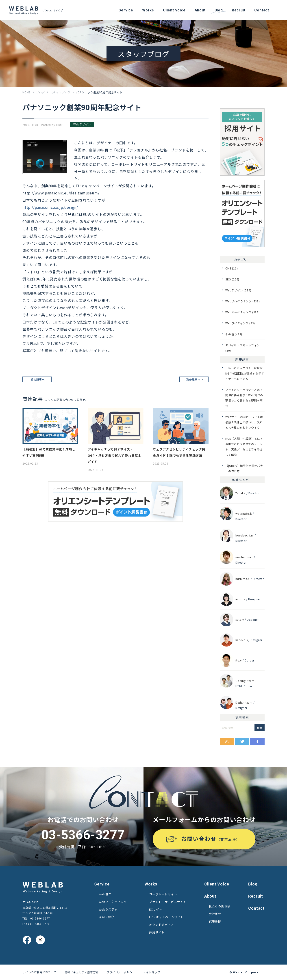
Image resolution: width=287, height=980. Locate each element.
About (210, 896)
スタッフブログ (61, 92)
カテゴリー (242, 260)
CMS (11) (232, 268)
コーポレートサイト (163, 894)
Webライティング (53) (240, 323)
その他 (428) (234, 334)
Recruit (256, 896)
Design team (244, 702)
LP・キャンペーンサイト (166, 917)
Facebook (257, 741)
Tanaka (240, 493)
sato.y (240, 619)
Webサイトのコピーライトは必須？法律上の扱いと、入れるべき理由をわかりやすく (244, 422)
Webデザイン (82, 124)
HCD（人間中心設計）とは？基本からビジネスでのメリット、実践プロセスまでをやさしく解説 (244, 447)
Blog (253, 884)
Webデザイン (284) (238, 290)
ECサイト (156, 909)
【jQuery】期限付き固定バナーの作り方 (244, 468)
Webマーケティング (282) (242, 312)
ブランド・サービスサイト (168, 902)
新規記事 (242, 359)
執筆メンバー (242, 480)
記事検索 (242, 717)
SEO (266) (232, 279)
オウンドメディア (161, 925)
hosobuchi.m (245, 535)
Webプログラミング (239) (243, 301)
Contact (256, 908)
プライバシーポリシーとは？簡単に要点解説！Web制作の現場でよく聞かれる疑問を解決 (244, 398)
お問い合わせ (211, 839)
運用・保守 (106, 917)
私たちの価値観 (220, 906)
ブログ (40, 92)
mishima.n (243, 579)
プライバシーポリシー (121, 972)
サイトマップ (152, 972)
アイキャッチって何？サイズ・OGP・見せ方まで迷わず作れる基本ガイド (115, 455)
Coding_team (245, 681)
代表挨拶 (215, 921)
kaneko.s (241, 640)
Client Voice (217, 884)
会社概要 (215, 914)
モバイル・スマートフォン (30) (243, 348)
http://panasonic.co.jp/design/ (50, 207)
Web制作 (105, 894)
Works (151, 884)
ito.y (239, 660)
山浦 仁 (61, 125)
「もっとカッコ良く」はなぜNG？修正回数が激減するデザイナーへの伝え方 (245, 373)
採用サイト (157, 932)
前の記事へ (38, 379)
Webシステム (108, 909)
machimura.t (244, 557)
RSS (227, 741)
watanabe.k (244, 514)
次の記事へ (193, 379)
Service (102, 884)
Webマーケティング (113, 902)
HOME (26, 92)
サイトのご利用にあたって (40, 972)
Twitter (242, 741)
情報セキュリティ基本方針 (82, 972)
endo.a (240, 599)
